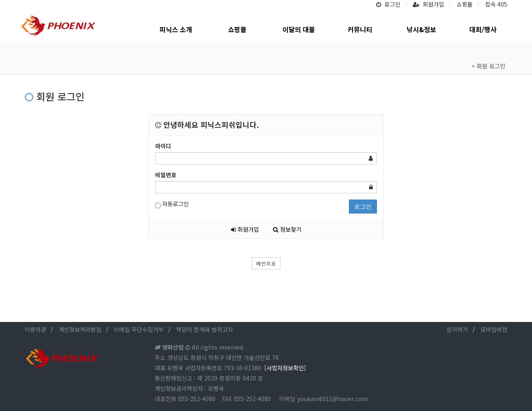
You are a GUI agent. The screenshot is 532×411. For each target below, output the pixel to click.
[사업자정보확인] (285, 368)
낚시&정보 (421, 29)
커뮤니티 (360, 29)
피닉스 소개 (176, 29)
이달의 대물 (299, 29)
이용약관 (35, 329)
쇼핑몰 (465, 4)
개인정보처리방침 (80, 329)
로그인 (388, 4)
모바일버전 (494, 329)
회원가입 (428, 4)
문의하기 (457, 329)
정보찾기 (287, 229)
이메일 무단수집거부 (139, 329)
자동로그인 (172, 204)
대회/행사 (483, 29)
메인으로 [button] (266, 263)
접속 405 (496, 4)
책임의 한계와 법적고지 (205, 329)
